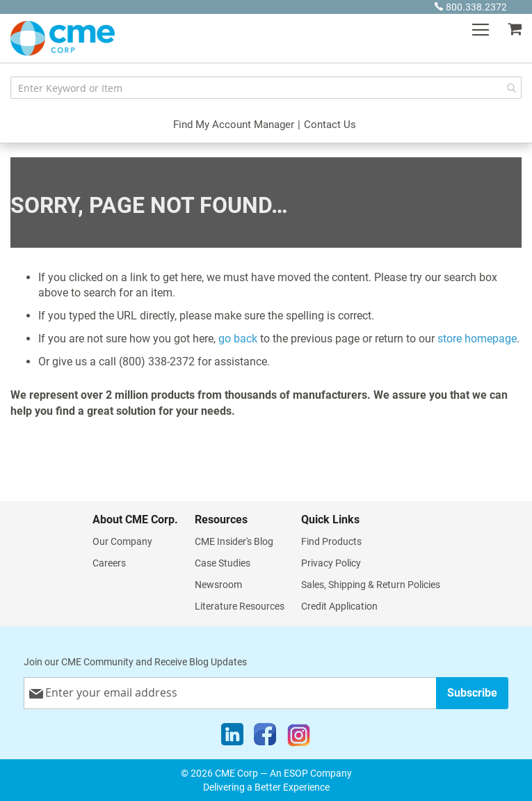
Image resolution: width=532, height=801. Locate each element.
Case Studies (223, 563)
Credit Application (339, 606)
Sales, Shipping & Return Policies (371, 585)
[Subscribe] (472, 693)
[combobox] (266, 88)
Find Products (331, 541)
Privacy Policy (331, 563)
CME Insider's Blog (234, 541)
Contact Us (330, 125)
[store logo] (63, 38)
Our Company (122, 541)
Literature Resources (240, 606)
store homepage (477, 339)
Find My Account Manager (234, 125)
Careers (109, 563)
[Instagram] (299, 738)
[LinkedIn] (232, 738)
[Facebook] (265, 738)
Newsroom (218, 585)
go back (238, 339)
